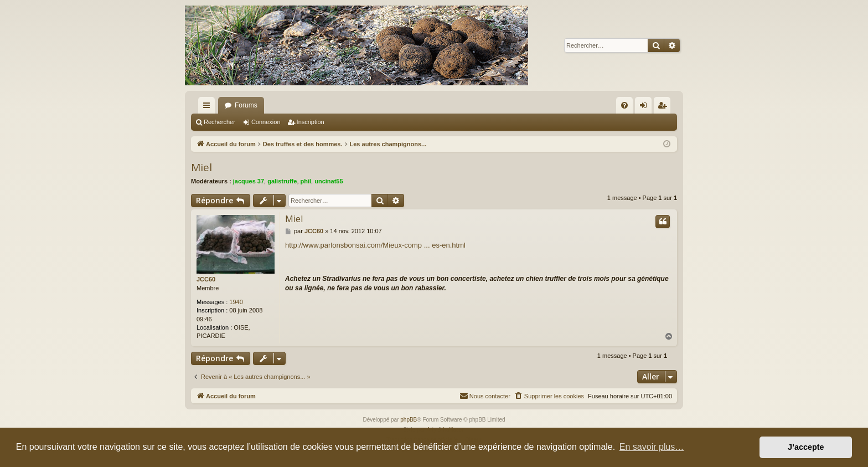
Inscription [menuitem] (665, 107)
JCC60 (206, 279)
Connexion (266, 122)
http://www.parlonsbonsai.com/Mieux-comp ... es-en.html (375, 245)
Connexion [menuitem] (646, 107)
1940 (236, 302)
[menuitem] (624, 105)
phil (306, 181)
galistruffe (282, 181)
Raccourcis (209, 107)
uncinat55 (329, 181)
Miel (201, 167)
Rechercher (219, 122)
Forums (246, 105)
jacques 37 (249, 181)
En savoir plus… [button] (652, 447)
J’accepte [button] (806, 447)
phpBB (409, 420)
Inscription (311, 122)
